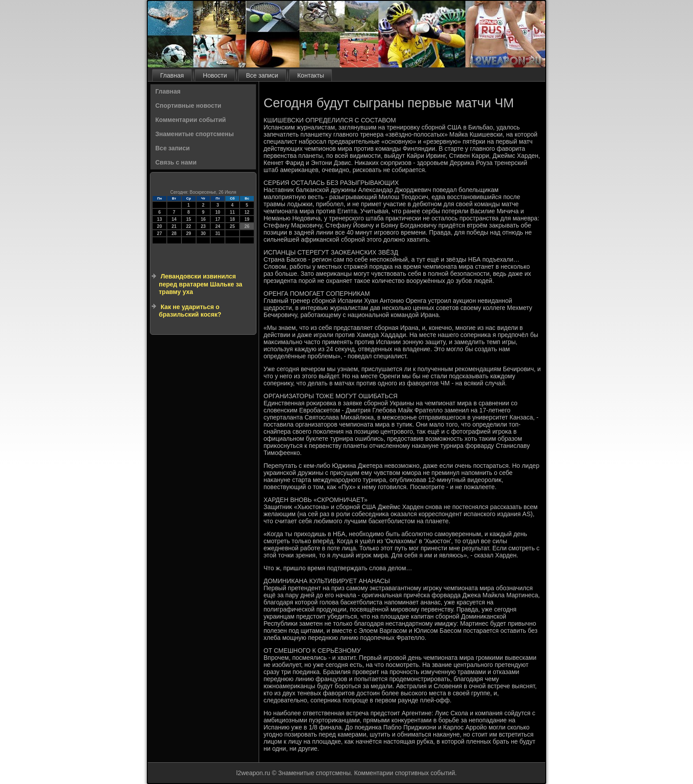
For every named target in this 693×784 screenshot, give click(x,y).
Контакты (311, 75)
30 (203, 233)
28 (174, 233)
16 (203, 219)
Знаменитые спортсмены (195, 134)
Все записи (262, 75)
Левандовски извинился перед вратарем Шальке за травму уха (201, 284)
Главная (172, 75)
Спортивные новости (188, 106)
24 (218, 226)
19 (247, 219)
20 (159, 226)
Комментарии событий (191, 120)
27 (159, 233)
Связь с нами (176, 162)
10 (218, 212)
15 (189, 219)
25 (232, 226)
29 (189, 233)
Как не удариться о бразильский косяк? (190, 311)
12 (247, 212)
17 (218, 219)
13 (159, 219)
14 (174, 219)
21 (174, 226)
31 (218, 233)
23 (203, 226)
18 (232, 219)
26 (247, 226)
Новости (215, 75)
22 (189, 226)
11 (232, 212)
